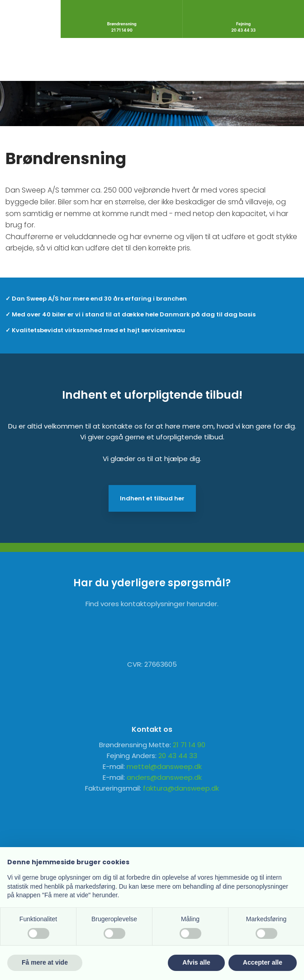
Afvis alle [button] (196, 962)
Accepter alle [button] (263, 962)
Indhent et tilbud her (152, 498)
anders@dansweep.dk (164, 777)
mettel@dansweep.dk (164, 766)
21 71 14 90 (189, 745)
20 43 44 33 (178, 756)
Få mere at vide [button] (45, 962)
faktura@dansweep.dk (181, 788)
